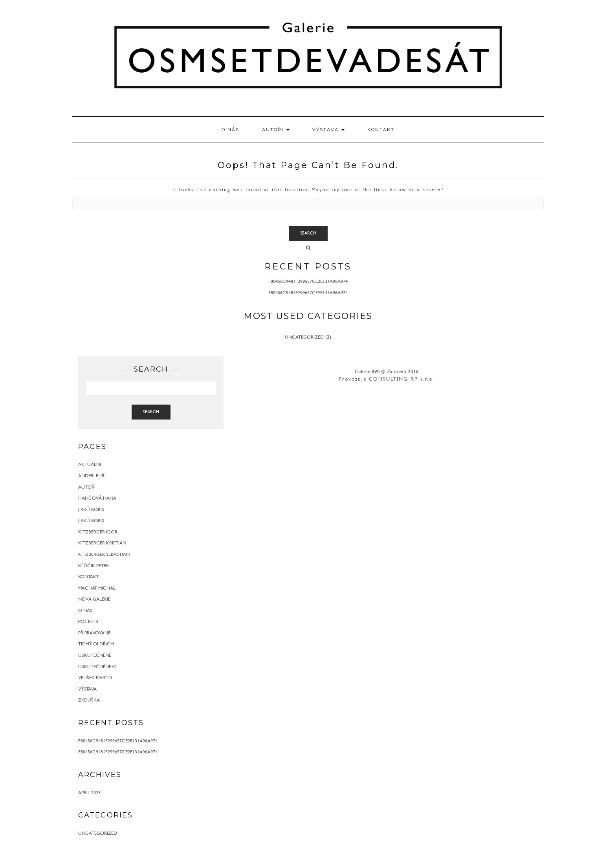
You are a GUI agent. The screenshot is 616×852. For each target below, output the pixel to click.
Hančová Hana (97, 498)
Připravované (94, 632)
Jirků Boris (91, 509)
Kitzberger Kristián (102, 542)
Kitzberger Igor (98, 531)
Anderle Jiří (92, 475)
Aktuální (90, 464)
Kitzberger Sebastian (104, 554)
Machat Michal (97, 588)
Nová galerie (94, 599)
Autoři (276, 130)
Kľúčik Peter (93, 565)
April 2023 (89, 792)
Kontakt (381, 130)
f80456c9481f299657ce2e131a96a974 (308, 281)
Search (308, 233)
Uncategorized (304, 337)
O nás (230, 130)
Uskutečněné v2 (97, 666)
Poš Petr (88, 621)
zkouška (89, 700)
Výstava (328, 130)
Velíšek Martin (95, 677)
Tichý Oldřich (96, 643)
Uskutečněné (95, 655)
